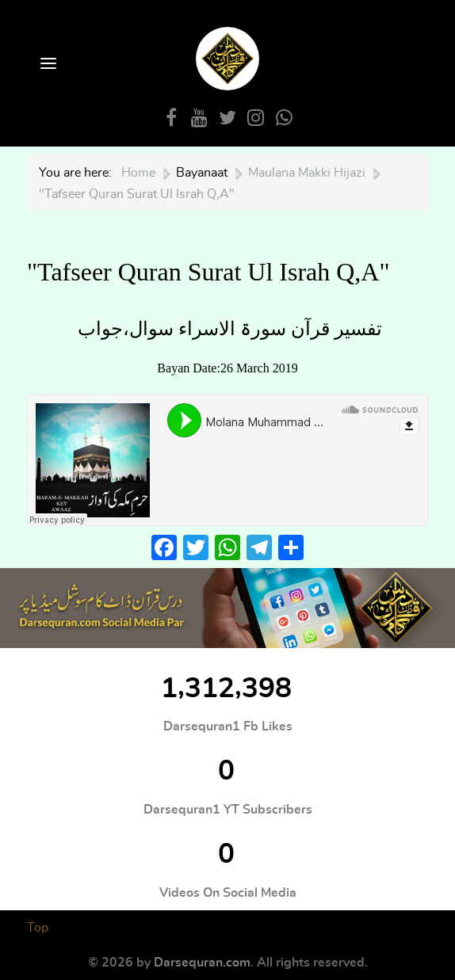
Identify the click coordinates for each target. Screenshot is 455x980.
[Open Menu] (47, 65)
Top (38, 928)
